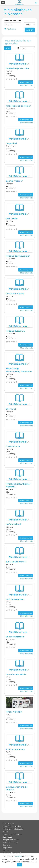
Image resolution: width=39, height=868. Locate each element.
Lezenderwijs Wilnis (16, 674)
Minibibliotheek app (10, 842)
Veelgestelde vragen (11, 840)
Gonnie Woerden (14, 181)
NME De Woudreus (15, 599)
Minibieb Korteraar (15, 749)
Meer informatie (27, 85)
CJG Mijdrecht (13, 446)
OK (19, 865)
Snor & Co (11, 409)
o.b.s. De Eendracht (16, 562)
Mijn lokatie (10, 29)
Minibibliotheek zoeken (12, 826)
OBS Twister (12, 218)
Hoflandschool (13, 524)
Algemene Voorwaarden (13, 853)
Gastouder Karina (15, 293)
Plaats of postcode (13, 21)
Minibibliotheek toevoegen (13, 829)
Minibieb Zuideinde (15, 331)
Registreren (7, 848)
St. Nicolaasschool (15, 637)
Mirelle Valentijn (14, 712)
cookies (19, 856)
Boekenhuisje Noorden (17, 68)
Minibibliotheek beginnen (13, 834)
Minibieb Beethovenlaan (18, 256)
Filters (8, 48)
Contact (6, 850)
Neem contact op (26, 82)
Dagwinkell (11, 143)
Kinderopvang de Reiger (18, 106)
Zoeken (30, 30)
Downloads (7, 837)
